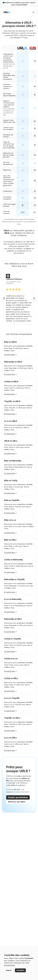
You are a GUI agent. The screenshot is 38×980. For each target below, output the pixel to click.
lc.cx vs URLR (11, 421)
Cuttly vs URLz (11, 678)
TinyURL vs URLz (12, 718)
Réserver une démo (17, 802)
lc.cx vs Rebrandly (13, 599)
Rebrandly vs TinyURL (15, 579)
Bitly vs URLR (10, 342)
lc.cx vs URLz (10, 738)
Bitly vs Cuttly (11, 481)
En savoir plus (10, 355)
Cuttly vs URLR (11, 382)
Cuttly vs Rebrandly (13, 560)
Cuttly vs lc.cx (11, 659)
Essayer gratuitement (18, 797)
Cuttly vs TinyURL (13, 639)
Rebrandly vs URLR (13, 362)
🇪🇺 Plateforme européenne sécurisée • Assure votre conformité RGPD (19, 4)
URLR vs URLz (11, 441)
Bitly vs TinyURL (12, 500)
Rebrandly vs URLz (13, 619)
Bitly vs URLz (10, 540)
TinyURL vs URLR (12, 401)
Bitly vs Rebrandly (13, 461)
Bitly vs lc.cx (10, 520)
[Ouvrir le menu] (33, 12)
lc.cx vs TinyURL (12, 698)
